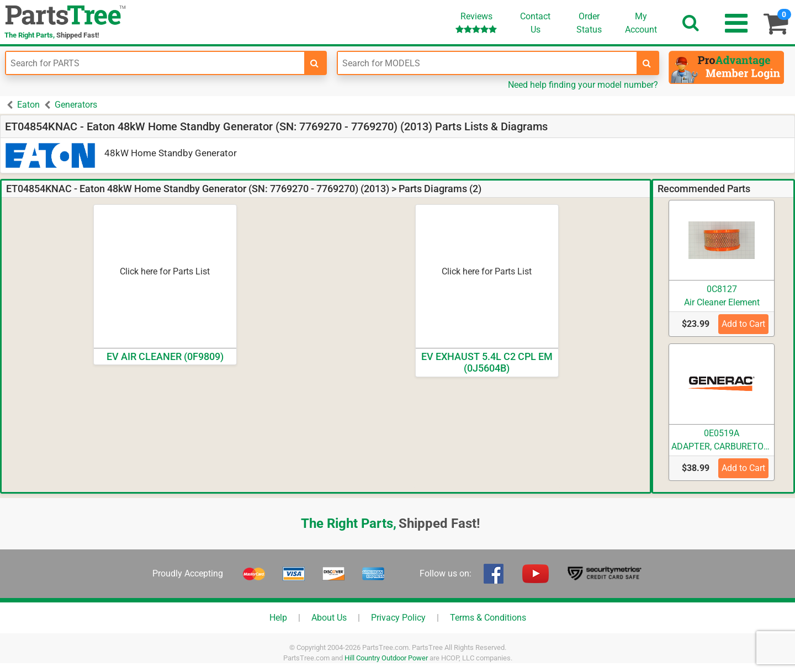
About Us (329, 618)
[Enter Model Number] (487, 63)
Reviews (476, 22)
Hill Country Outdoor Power (386, 658)
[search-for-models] (647, 63)
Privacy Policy (398, 618)
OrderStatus (589, 23)
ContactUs (535, 23)
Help (278, 618)
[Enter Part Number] (155, 63)
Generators (76, 105)
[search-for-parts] (315, 63)
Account (641, 23)
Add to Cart (743, 324)
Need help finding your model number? (583, 85)
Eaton (28, 105)
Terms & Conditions (488, 618)
